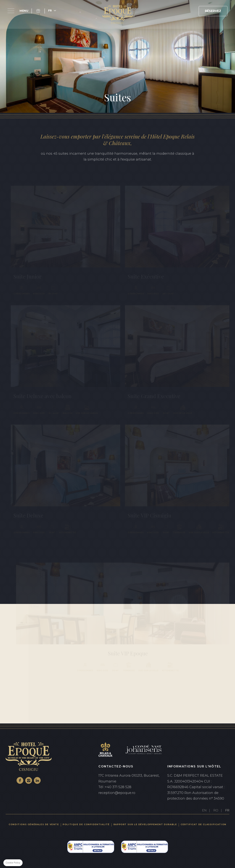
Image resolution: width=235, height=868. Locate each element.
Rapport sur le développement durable (145, 824)
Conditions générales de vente (34, 824)
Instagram (29, 780)
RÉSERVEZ (213, 11)
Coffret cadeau (40, 11)
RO (216, 810)
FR (227, 810)
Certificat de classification (203, 824)
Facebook (20, 780)
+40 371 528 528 (129, 787)
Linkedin (37, 780)
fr (50, 11)
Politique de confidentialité (86, 824)
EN (204, 810)
